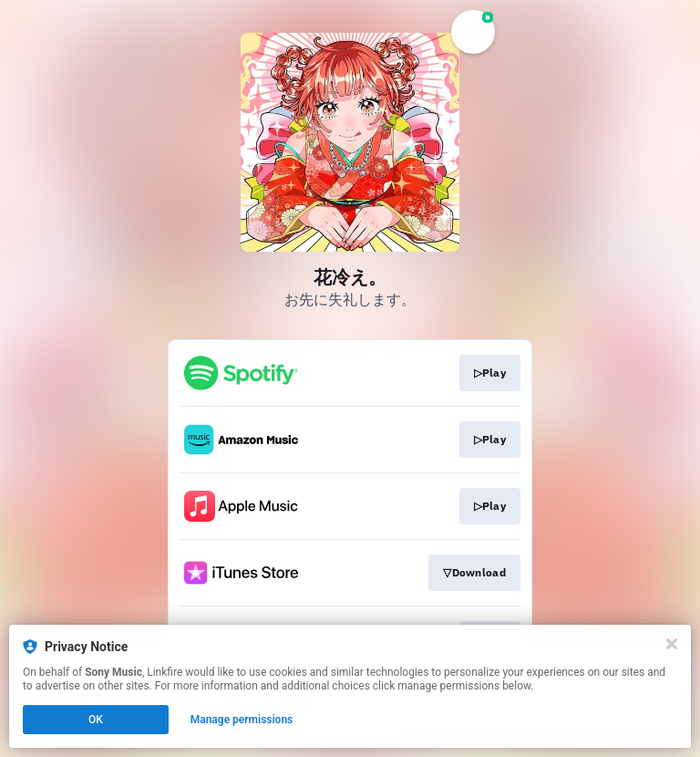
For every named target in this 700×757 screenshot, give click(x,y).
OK (96, 720)
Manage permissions (242, 720)
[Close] (672, 644)
